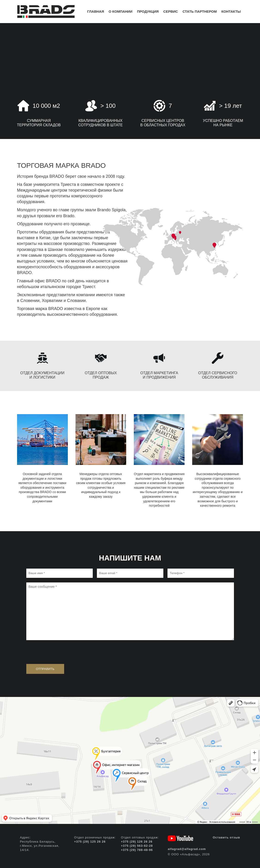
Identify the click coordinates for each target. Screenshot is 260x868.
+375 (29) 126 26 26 (137, 842)
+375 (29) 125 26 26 (90, 842)
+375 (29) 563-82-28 (137, 846)
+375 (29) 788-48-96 (137, 850)
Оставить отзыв (226, 837)
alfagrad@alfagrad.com (187, 849)
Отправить (45, 669)
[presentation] (61, 651)
